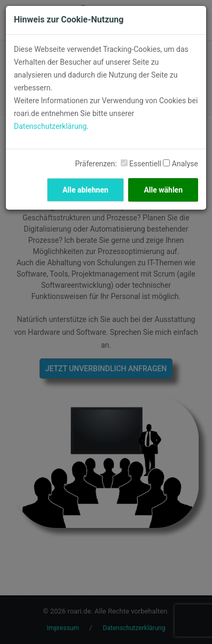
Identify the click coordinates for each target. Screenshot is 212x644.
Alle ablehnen (85, 190)
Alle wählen (163, 190)
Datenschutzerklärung (50, 126)
